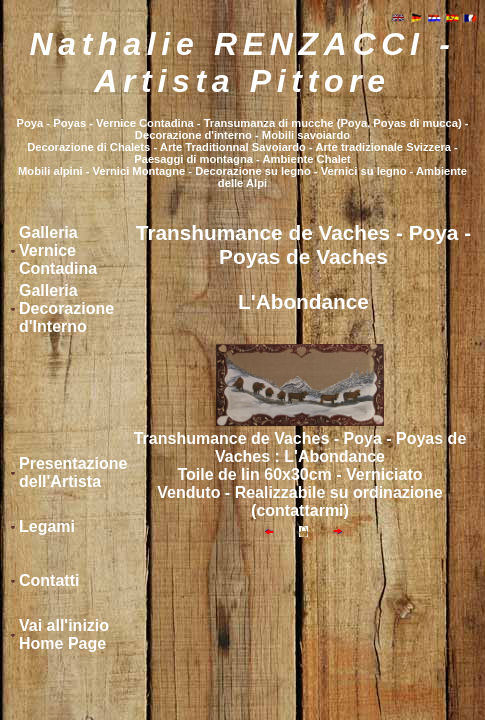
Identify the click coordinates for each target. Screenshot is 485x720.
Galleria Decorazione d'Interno (66, 308)
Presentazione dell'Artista (73, 472)
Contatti (49, 580)
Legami (47, 526)
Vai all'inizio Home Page (64, 634)
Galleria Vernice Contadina (58, 250)
